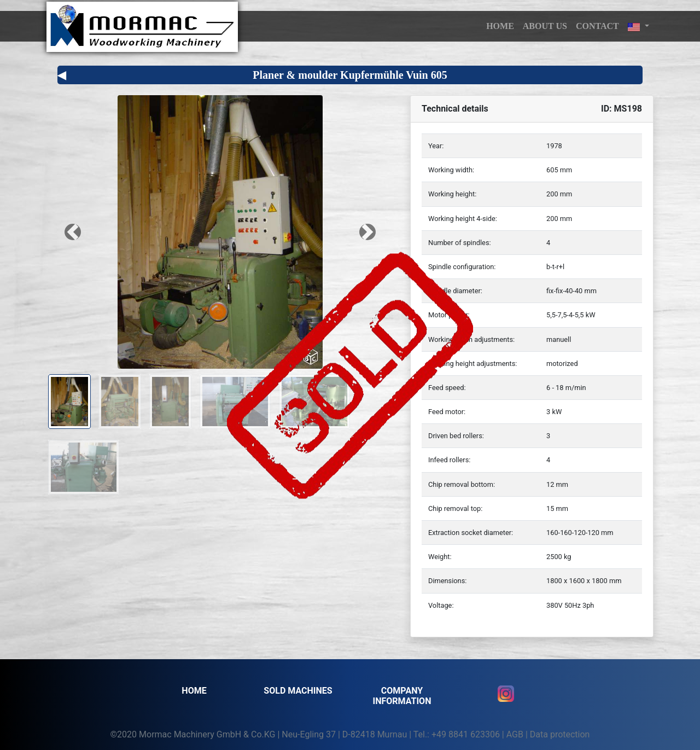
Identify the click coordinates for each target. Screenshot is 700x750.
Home (194, 691)
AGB (515, 734)
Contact (597, 26)
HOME (500, 26)
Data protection (560, 734)
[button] (638, 26)
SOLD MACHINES (298, 691)
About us (545, 26)
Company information (402, 696)
